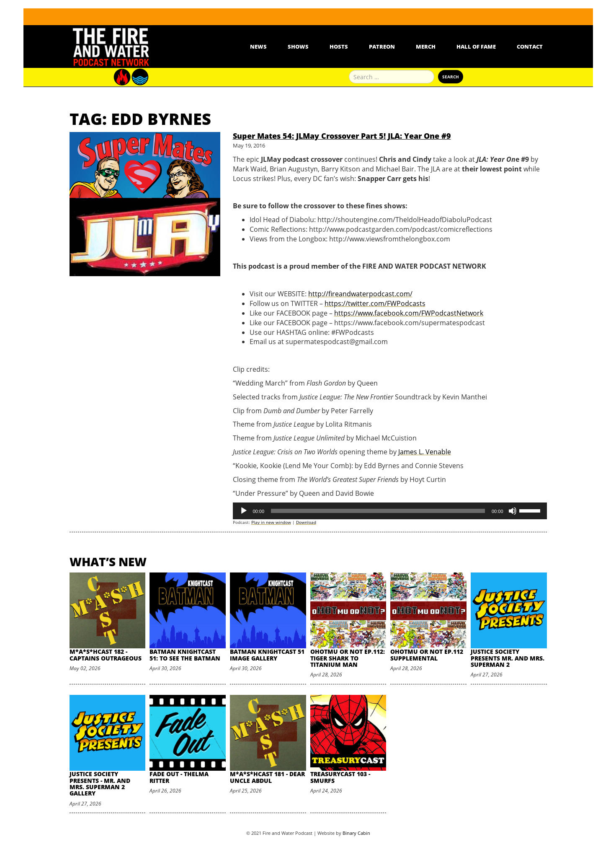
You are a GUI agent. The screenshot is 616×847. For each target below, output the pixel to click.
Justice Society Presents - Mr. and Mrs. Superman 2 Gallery (100, 784)
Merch (426, 47)
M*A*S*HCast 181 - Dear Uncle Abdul (267, 777)
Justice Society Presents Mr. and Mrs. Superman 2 (508, 658)
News (258, 47)
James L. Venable (425, 452)
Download (306, 522)
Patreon (382, 47)
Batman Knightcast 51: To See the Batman (185, 655)
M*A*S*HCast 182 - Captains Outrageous (106, 655)
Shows (298, 47)
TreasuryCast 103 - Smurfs (340, 777)
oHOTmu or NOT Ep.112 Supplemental (427, 655)
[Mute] (513, 511)
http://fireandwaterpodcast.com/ (360, 294)
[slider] (378, 511)
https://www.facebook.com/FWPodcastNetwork (409, 313)
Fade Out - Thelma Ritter (179, 777)
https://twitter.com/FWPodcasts (375, 303)
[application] (390, 511)
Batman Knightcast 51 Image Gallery (267, 655)
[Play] (244, 511)
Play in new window (271, 522)
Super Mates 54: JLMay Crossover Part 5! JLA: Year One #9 (342, 136)
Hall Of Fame (476, 47)
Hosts (339, 47)
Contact (530, 47)
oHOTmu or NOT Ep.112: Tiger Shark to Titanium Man (348, 658)
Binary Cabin (356, 833)
